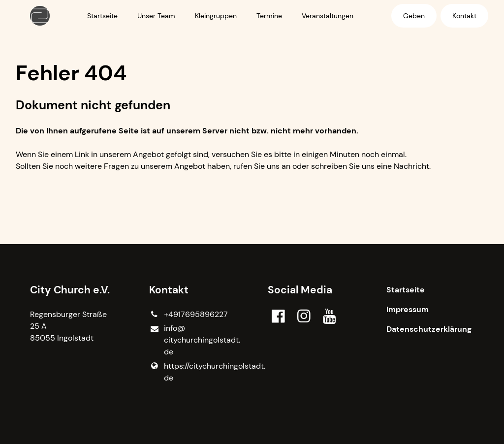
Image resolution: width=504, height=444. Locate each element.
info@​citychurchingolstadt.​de (193, 340)
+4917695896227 (189, 315)
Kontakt (464, 16)
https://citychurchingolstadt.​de (193, 372)
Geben (414, 16)
